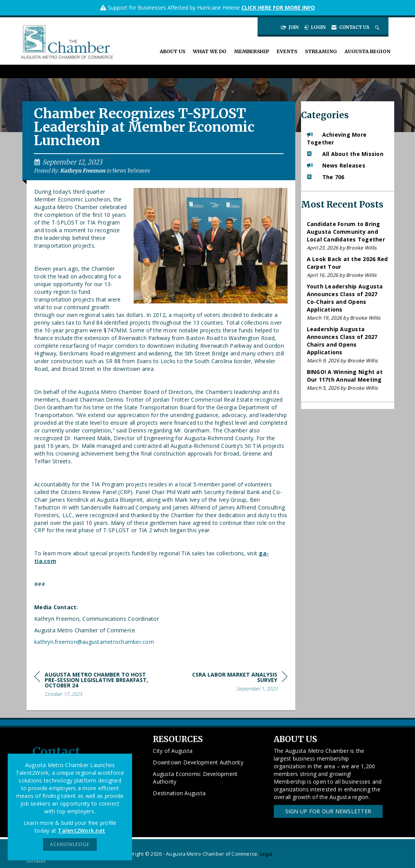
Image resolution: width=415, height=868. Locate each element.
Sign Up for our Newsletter (328, 811)
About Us (172, 51)
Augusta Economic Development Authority (195, 778)
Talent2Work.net (81, 830)
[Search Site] (378, 27)
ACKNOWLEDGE (70, 844)
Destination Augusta (179, 793)
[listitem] (348, 236)
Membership (252, 51)
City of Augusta (173, 751)
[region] (230, 683)
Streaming (321, 51)
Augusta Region (367, 51)
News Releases (131, 171)
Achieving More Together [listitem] (337, 138)
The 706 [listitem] (326, 177)
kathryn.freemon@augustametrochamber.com (94, 642)
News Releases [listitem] (336, 165)
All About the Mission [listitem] (345, 154)
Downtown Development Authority (198, 762)
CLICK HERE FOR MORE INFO (278, 8)
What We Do (210, 51)
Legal (266, 854)
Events (287, 51)
